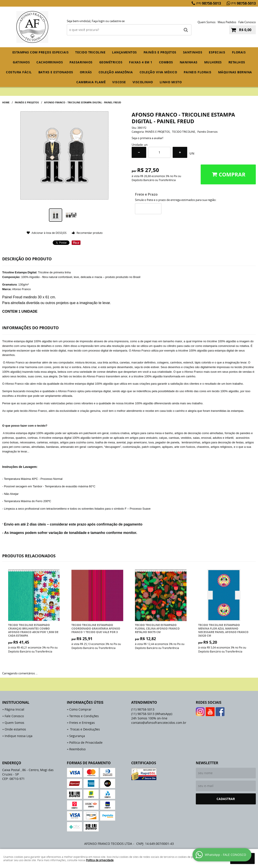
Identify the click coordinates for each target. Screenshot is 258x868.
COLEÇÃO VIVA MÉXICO (158, 72)
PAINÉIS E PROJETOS (160, 52)
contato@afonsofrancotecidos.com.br (159, 723)
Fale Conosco (247, 22)
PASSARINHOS (81, 62)
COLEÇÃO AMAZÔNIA (116, 72)
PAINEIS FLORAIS (198, 72)
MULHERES (213, 62)
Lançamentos (124, 52)
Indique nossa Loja (19, 736)
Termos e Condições (84, 716)
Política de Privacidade (86, 742)
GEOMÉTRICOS (111, 62)
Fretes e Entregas (82, 723)
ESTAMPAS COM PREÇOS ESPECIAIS (41, 52)
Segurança (77, 736)
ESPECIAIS (217, 52)
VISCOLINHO (143, 82)
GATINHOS (21, 62)
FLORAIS (239, 52)
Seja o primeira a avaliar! (147, 138)
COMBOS (166, 62)
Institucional (16, 702)
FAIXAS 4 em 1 (141, 62)
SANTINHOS (193, 52)
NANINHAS (189, 62)
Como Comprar (80, 709)
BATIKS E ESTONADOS (56, 72)
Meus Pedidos (227, 22)
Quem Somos (207, 22)
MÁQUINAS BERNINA (235, 72)
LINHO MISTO (171, 82)
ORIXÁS (86, 72)
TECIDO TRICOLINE (90, 52)
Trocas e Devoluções (85, 729)
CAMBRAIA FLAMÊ (91, 82)
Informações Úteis (85, 702)
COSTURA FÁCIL (19, 72)
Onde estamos (15, 729)
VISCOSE (119, 82)
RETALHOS (237, 62)
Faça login (98, 21)
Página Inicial (14, 709)
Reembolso (77, 749)
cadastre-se (117, 21)
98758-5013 (209, 3)
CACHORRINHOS (50, 62)
